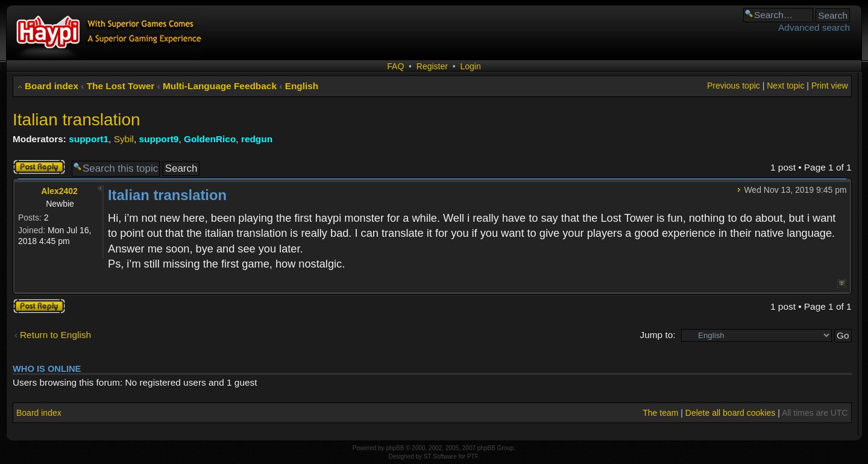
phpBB (395, 448)
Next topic (785, 86)
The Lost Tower (121, 86)
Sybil (124, 139)
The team (660, 413)
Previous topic (734, 86)
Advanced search (814, 27)
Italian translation (77, 120)
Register (432, 66)
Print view (830, 86)
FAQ (395, 66)
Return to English (55, 335)
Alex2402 (59, 191)
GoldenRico (210, 139)
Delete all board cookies (730, 413)
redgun (257, 139)
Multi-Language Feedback (220, 86)
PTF (473, 456)
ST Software (440, 456)
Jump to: (657, 335)
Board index (52, 86)
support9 (159, 139)
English (302, 86)
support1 (89, 139)
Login (470, 66)
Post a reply (39, 167)
